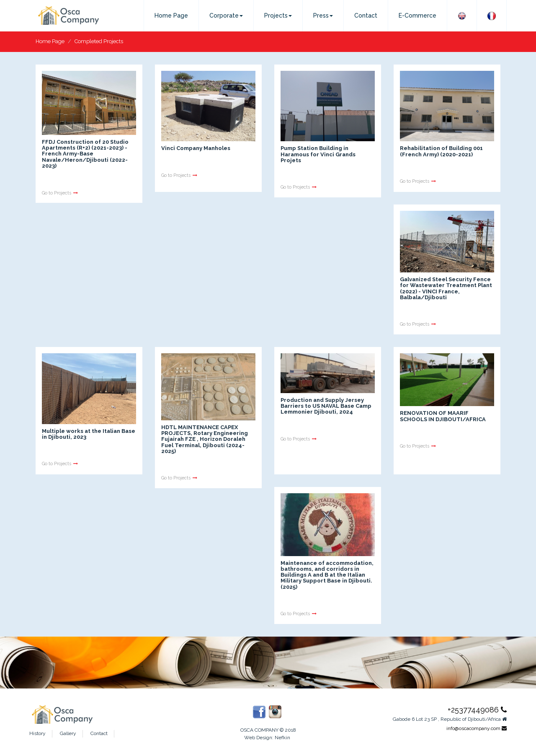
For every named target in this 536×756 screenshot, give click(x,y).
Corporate (226, 16)
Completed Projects (99, 41)
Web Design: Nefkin (267, 738)
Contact (366, 16)
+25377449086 (477, 710)
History (37, 733)
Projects (278, 16)
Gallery (68, 733)
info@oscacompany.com (477, 728)
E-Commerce (417, 16)
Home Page (171, 16)
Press (323, 16)
